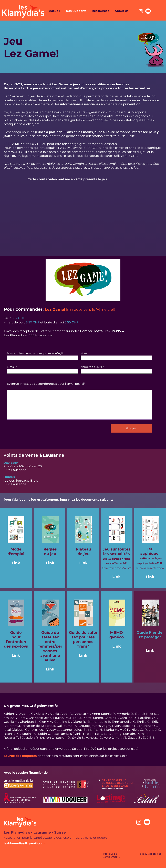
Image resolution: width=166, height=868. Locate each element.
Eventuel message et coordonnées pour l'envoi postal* (46, 384)
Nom (84, 353)
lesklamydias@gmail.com (24, 843)
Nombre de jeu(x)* (92, 367)
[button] (83, 280)
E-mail (11, 367)
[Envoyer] (131, 428)
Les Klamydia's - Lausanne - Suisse (35, 832)
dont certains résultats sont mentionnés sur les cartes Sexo (83, 756)
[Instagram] (141, 11)
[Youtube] (148, 11)
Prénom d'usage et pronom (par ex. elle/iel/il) (35, 353)
